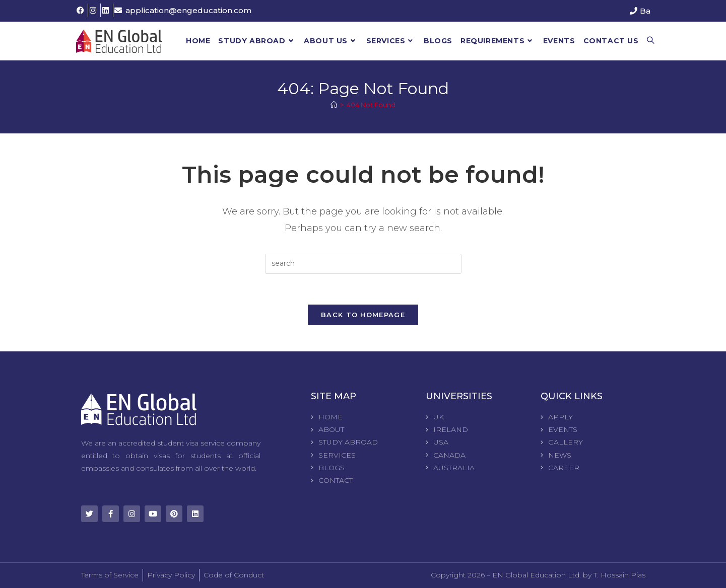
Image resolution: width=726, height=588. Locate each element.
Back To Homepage (363, 315)
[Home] (334, 105)
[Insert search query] (363, 264)
